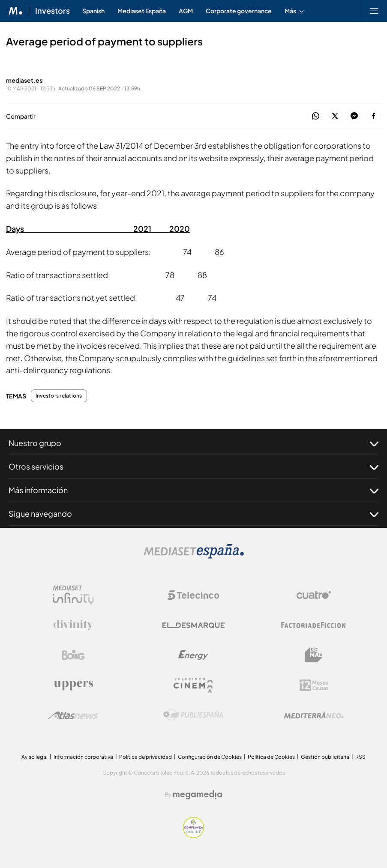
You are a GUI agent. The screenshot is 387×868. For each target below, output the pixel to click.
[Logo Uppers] (73, 685)
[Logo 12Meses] (314, 685)
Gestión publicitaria (325, 757)
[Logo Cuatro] (314, 595)
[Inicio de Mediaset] (16, 11)
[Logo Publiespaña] (193, 715)
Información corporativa (83, 757)
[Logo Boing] (73, 655)
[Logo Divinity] (73, 625)
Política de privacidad (145, 757)
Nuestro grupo (193, 443)
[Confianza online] (193, 836)
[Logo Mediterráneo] (314, 715)
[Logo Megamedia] (198, 795)
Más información (193, 490)
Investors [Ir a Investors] (52, 11)
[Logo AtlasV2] (73, 715)
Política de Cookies (271, 757)
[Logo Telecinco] (193, 595)
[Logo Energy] (193, 655)
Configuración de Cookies (210, 757)
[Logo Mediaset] (194, 556)
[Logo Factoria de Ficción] (314, 625)
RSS (360, 757)
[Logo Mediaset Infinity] (73, 595)
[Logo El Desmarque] (193, 625)
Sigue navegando (193, 514)
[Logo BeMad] (314, 655)
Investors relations (59, 396)
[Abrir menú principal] (374, 11)
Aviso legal (34, 757)
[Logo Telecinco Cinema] (193, 685)
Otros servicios (193, 467)
